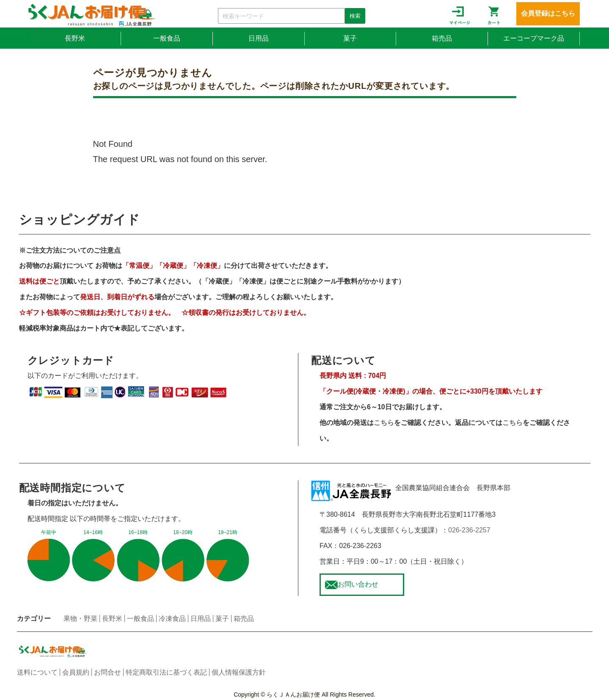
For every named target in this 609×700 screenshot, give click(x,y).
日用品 (259, 38)
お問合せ (107, 672)
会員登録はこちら (548, 13)
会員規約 (76, 672)
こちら (384, 423)
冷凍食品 (172, 619)
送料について (37, 672)
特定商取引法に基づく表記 (166, 672)
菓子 (350, 38)
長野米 (75, 38)
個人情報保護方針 (239, 672)
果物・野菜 (80, 619)
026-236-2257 (469, 530)
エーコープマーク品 (534, 38)
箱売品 (442, 38)
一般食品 (167, 38)
